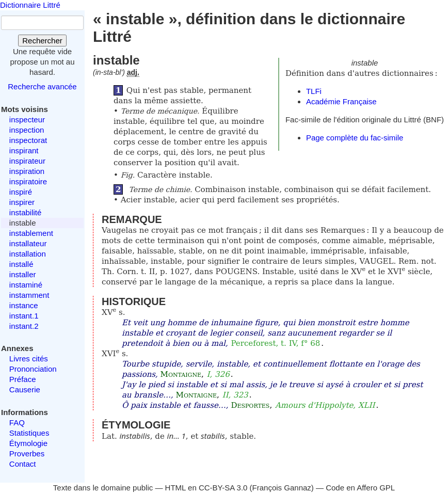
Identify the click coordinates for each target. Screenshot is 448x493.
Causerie (25, 389)
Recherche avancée (42, 86)
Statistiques (29, 433)
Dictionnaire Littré (30, 5)
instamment (29, 295)
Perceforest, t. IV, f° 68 (275, 343)
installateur (28, 243)
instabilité (26, 212)
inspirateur (27, 161)
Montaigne (181, 374)
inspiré (21, 192)
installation (28, 254)
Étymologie (28, 443)
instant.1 (24, 316)
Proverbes (27, 454)
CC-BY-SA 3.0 (223, 488)
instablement (31, 233)
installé (21, 264)
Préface (23, 379)
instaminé (26, 285)
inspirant (24, 150)
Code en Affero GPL (360, 488)
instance (24, 305)
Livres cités (29, 359)
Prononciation (33, 369)
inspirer (22, 202)
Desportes (250, 405)
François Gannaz (282, 488)
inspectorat (28, 140)
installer (23, 274)
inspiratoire (28, 181)
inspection (27, 130)
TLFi (314, 91)
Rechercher (42, 41)
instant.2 (24, 326)
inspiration (27, 171)
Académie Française (341, 101)
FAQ (17, 423)
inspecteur (27, 120)
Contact (23, 464)
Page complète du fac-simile (355, 138)
